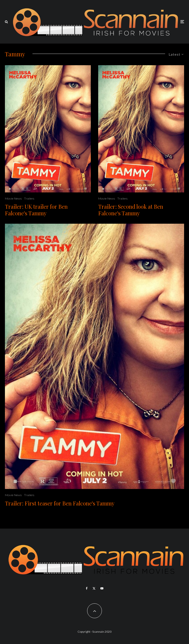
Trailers (29, 198)
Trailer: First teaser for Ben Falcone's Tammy (60, 503)
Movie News (13, 198)
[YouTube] (102, 588)
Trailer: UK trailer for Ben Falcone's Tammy (36, 210)
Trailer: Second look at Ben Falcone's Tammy (131, 210)
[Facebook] (87, 588)
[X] (94, 588)
